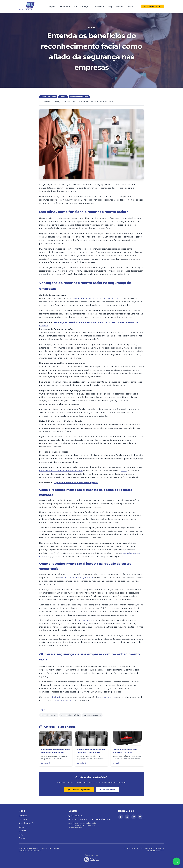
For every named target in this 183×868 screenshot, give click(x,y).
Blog (110, 6)
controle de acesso (86, 620)
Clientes (120, 6)
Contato (131, 6)
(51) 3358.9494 (78, 816)
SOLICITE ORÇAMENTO (153, 6)
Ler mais (46, 763)
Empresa (53, 6)
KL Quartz (56, 697)
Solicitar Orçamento (79, 790)
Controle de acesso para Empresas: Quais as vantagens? (125, 752)
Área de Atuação (83, 6)
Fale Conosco (107, 790)
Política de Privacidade (156, 851)
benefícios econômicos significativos (77, 578)
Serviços (100, 6)
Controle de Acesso (48, 97)
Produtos (65, 6)
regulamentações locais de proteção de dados (61, 471)
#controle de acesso (49, 715)
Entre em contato (63, 701)
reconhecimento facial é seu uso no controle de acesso (94, 299)
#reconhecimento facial (70, 715)
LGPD (124, 471)
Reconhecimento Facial (79, 97)
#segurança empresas (92, 715)
